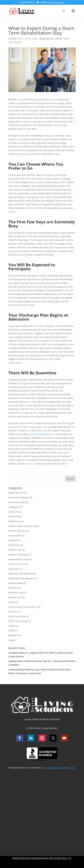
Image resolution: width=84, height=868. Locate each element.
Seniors (59, 39)
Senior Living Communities (22, 607)
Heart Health (15, 536)
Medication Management (21, 578)
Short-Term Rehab (18, 621)
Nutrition (13, 588)
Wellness (13, 635)
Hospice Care (15, 550)
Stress (12, 626)
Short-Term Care (17, 616)
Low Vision (14, 569)
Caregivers (14, 507)
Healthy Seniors (17, 531)
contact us (30, 464)
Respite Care (15, 597)
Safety (12, 602)
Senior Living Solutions (41, 434)
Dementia (13, 516)
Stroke (12, 631)
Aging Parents (47, 39)
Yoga (11, 640)
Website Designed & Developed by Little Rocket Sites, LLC (42, 858)
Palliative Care (16, 593)
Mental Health (16, 583)
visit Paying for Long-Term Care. (59, 768)
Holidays (13, 540)
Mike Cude (17, 39)
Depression (14, 521)
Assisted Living (16, 502)
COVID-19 (13, 512)
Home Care (14, 545)
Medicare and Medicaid (21, 574)
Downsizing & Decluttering (22, 526)
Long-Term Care (17, 564)
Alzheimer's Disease (19, 497)
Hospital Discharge (18, 555)
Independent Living (18, 559)
